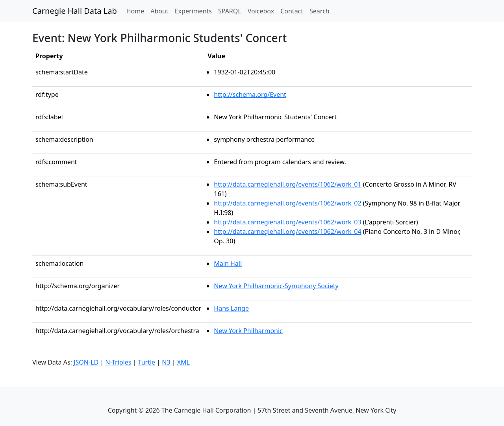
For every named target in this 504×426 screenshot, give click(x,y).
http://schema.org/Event (250, 94)
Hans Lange (231, 308)
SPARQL (230, 11)
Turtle (147, 362)
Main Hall (228, 263)
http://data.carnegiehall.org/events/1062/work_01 (287, 184)
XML (183, 362)
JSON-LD (86, 362)
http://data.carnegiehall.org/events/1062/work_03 (287, 222)
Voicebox (261, 11)
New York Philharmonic (248, 331)
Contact (292, 11)
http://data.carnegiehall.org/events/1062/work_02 (287, 203)
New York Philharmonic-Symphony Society (276, 286)
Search (320, 11)
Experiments (193, 11)
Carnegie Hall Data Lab (75, 11)
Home (137, 11)
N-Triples (118, 362)
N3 (166, 362)
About (159, 11)
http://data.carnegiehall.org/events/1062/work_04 (287, 232)
